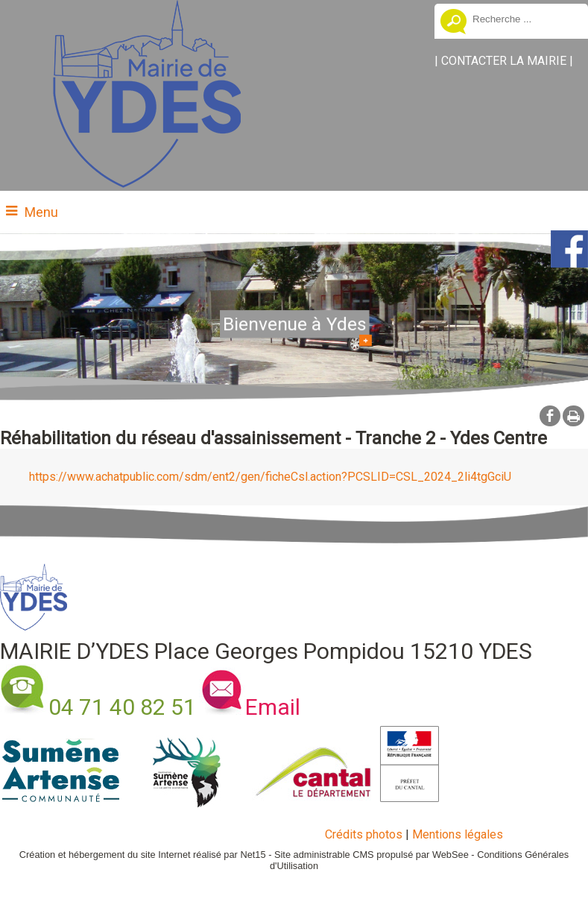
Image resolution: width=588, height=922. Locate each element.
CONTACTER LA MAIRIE (504, 61)
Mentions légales (458, 834)
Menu (41, 212)
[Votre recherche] (525, 19)
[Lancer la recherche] (453, 23)
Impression (573, 416)
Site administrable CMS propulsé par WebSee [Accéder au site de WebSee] (372, 855)
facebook (550, 416)
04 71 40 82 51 (122, 707)
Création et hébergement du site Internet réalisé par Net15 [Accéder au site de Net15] (143, 855)
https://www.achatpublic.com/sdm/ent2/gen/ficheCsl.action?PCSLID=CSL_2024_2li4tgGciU (270, 477)
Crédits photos (364, 834)
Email (273, 707)
